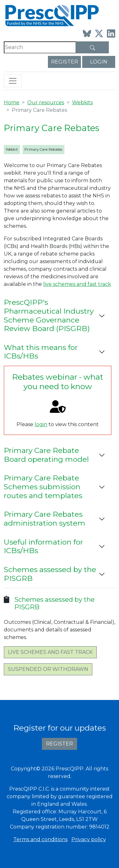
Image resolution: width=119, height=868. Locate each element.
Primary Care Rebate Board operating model (46, 455)
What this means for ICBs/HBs (41, 352)
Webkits (82, 102)
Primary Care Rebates (43, 149)
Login (99, 62)
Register (65, 62)
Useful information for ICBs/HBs (43, 546)
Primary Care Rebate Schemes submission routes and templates (43, 487)
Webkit (12, 149)
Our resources (46, 102)
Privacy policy (89, 839)
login (41, 424)
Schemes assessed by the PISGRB (50, 574)
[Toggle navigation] (13, 81)
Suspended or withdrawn (48, 669)
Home (12, 102)
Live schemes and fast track (50, 652)
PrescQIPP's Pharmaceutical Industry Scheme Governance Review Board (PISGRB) (49, 315)
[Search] (40, 47)
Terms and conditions (40, 839)
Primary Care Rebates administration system (45, 519)
